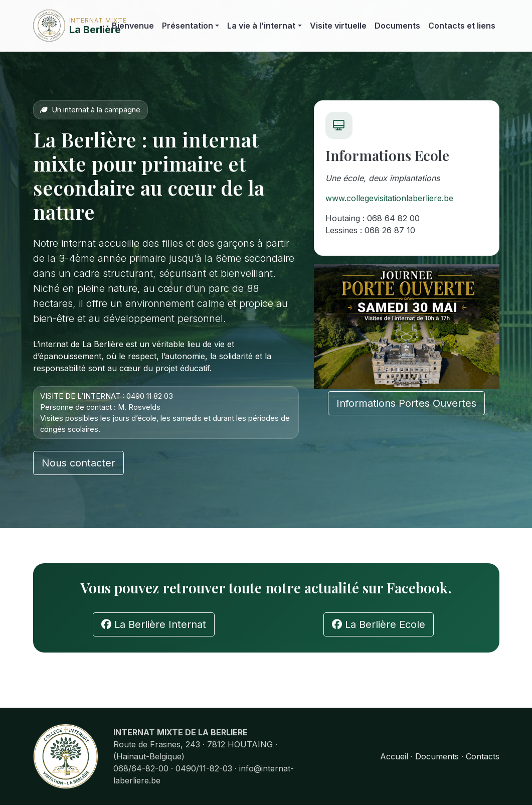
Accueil (394, 756)
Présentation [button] (188, 26)
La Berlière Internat (154, 624)
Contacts (483, 756)
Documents (397, 26)
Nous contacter (78, 463)
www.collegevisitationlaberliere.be (389, 198)
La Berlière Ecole (379, 624)
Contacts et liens (462, 26)
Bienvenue (133, 26)
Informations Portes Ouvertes (406, 403)
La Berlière (64, 26)
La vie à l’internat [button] (261, 26)
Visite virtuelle (338, 26)
